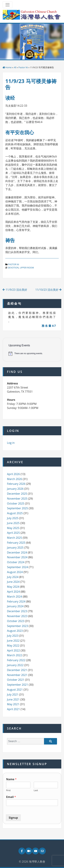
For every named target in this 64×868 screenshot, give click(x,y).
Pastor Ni (23, 67)
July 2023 (13, 636)
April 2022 (13, 650)
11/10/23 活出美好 (48, 290)
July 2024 (13, 577)
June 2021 (13, 699)
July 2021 (13, 695)
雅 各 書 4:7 (49, 326)
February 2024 (16, 601)
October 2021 (16, 680)
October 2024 (16, 562)
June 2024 (13, 582)
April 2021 (13, 709)
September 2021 (17, 685)
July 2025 (13, 518)
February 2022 (16, 660)
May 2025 (13, 528)
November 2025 (17, 499)
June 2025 (13, 523)
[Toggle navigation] (8, 5)
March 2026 (15, 479)
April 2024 (13, 592)
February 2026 (16, 484)
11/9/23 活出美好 (15, 290)
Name (11, 779)
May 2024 (13, 587)
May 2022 (13, 646)
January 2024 (15, 606)
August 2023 (15, 631)
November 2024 (17, 557)
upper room (27, 268)
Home (9, 67)
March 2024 (15, 597)
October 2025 (16, 503)
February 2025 (16, 543)
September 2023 (17, 626)
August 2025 (15, 513)
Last (36, 790)
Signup (13, 818)
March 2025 (15, 538)
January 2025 (15, 548)
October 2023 (16, 621)
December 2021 (17, 670)
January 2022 (15, 665)
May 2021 (13, 704)
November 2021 (17, 675)
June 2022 (13, 641)
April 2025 (13, 533)
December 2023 (17, 611)
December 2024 (17, 552)
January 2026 (15, 489)
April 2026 (13, 474)
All (15, 67)
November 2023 (17, 616)
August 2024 (15, 572)
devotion (13, 268)
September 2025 (17, 508)
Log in (11, 443)
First (8, 790)
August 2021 (15, 690)
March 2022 (15, 655)
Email (11, 797)
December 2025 (17, 494)
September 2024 (17, 567)
